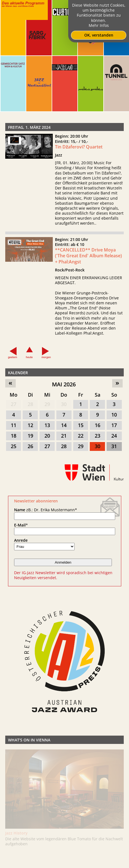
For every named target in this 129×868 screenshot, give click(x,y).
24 (114, 436)
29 (47, 404)
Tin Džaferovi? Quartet (79, 147)
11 (14, 425)
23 (98, 436)
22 (81, 436)
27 (14, 404)
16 (98, 425)
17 (114, 425)
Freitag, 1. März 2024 (29, 127)
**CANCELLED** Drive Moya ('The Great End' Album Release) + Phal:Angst (88, 270)
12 (30, 425)
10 (114, 415)
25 (14, 446)
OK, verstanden (99, 35)
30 (64, 404)
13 (47, 425)
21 (64, 436)
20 (47, 436)
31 (114, 446)
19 (30, 436)
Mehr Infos (99, 25)
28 (30, 404)
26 (30, 446)
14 (64, 425)
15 (81, 425)
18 (14, 436)
